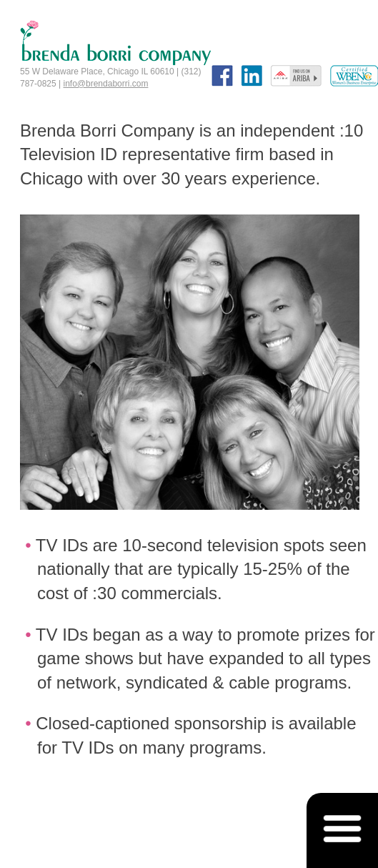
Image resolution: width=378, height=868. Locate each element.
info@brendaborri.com (106, 84)
